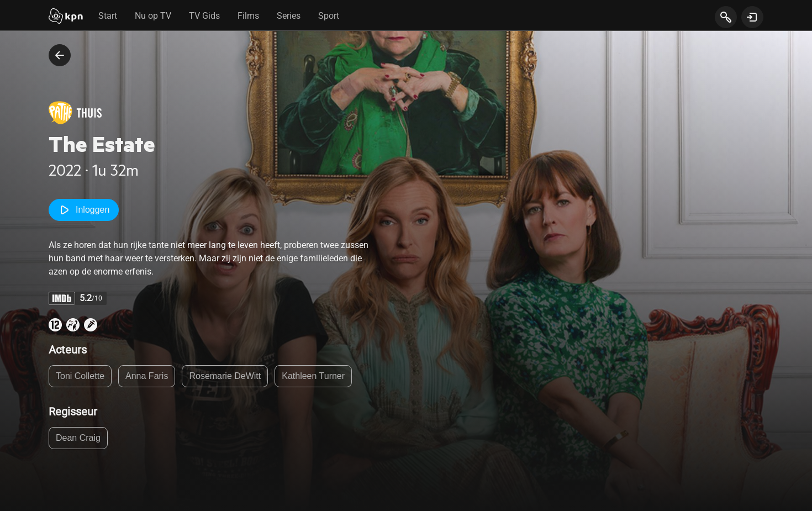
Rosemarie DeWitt (225, 376)
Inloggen (84, 210)
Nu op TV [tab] (153, 16)
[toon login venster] (752, 17)
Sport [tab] (329, 16)
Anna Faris (147, 376)
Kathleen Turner (313, 376)
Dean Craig (78, 438)
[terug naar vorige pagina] (60, 55)
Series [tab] (289, 16)
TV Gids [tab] (204, 16)
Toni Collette (80, 376)
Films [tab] (248, 16)
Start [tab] (108, 16)
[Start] (66, 17)
